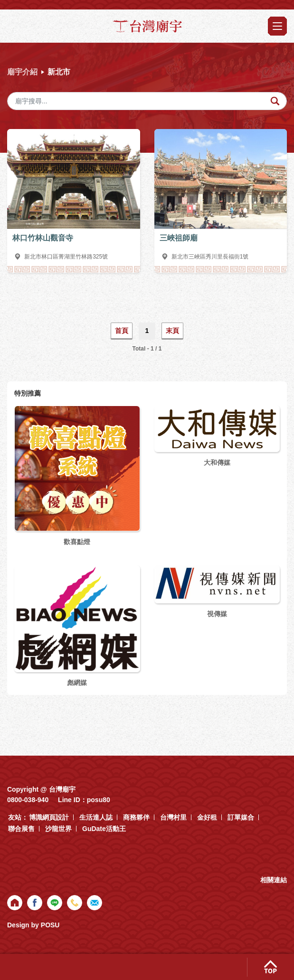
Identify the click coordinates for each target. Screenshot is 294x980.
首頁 (122, 331)
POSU (50, 925)
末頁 (172, 331)
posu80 (99, 800)
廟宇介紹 (22, 72)
